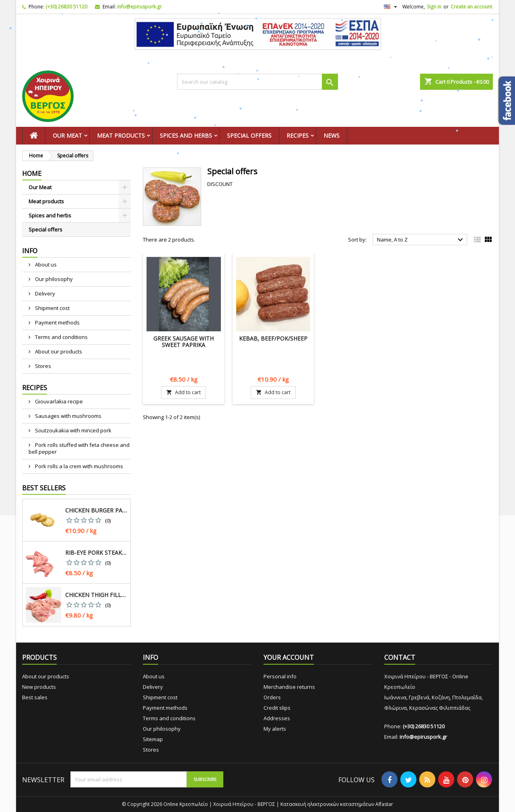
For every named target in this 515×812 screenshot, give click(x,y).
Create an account (471, 7)
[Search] (257, 82)
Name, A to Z (421, 240)
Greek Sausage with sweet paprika (183, 342)
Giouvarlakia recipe (58, 401)
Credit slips (277, 708)
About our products (58, 351)
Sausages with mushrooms (68, 416)
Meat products (121, 135)
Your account (289, 657)
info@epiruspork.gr (139, 7)
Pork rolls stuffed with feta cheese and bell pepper (79, 448)
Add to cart (183, 392)
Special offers (249, 135)
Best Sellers (44, 488)
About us (45, 264)
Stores (42, 366)
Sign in (434, 7)
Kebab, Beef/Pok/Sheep (273, 338)
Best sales (35, 697)
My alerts (275, 729)
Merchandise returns (289, 687)
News (332, 135)
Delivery (44, 293)
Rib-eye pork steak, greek (96, 553)
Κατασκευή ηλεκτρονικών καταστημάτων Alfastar (337, 804)
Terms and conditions (61, 337)
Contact (400, 657)
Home (32, 174)
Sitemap (153, 739)
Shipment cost (52, 308)
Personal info (280, 676)
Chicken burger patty (96, 510)
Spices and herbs (186, 135)
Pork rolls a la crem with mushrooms (78, 466)
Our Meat (67, 135)
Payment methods (57, 322)
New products (39, 687)
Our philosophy (53, 279)
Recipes (298, 135)
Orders (272, 697)
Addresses (277, 718)
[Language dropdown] (391, 7)
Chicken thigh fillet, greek (96, 595)
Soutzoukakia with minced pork (73, 430)
